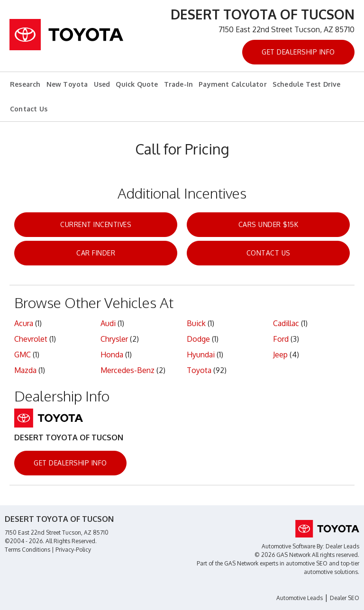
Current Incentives (96, 224)
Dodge (198, 339)
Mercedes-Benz (127, 370)
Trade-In (179, 84)
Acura (24, 323)
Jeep (280, 355)
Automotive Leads (300, 598)
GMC (23, 355)
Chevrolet (31, 339)
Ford (281, 339)
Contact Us (29, 109)
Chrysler (114, 339)
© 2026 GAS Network (282, 555)
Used (102, 84)
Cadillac (286, 323)
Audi (108, 323)
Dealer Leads (342, 546)
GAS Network (241, 563)
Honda (112, 355)
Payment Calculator (233, 84)
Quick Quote (137, 84)
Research (25, 84)
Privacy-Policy (73, 550)
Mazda (25, 370)
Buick (196, 323)
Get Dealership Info (298, 52)
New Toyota (67, 84)
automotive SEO (307, 563)
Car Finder (96, 253)
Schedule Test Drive (307, 84)
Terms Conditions (27, 550)
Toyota (199, 370)
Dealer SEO (345, 598)
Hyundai (201, 355)
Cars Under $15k (268, 224)
